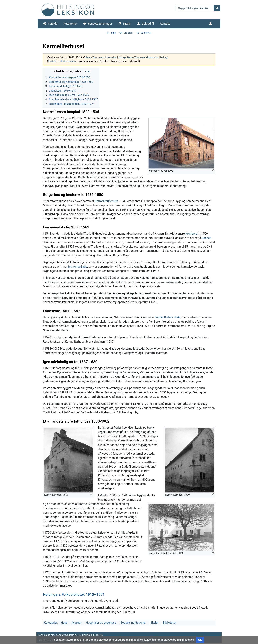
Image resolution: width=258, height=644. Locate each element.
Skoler (154, 623)
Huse (64, 623)
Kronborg (191, 234)
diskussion (111, 57)
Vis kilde (128, 33)
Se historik (146, 33)
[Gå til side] (217, 8)
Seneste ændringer (100, 24)
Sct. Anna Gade (77, 267)
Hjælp (127, 24)
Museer (77, 623)
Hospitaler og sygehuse (101, 623)
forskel (52, 61)
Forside (53, 24)
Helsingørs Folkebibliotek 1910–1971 (74, 594)
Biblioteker (170, 623)
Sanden (207, 238)
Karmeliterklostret (106, 201)
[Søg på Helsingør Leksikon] (195, 8)
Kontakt (165, 24)
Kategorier (70, 24)
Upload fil (148, 24)
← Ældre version (66, 61)
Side (113, 33)
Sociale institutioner (133, 623)
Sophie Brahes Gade (167, 317)
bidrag (122, 57)
